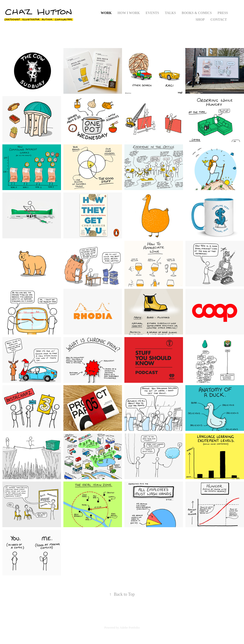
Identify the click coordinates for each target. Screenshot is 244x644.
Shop (200, 20)
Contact (219, 20)
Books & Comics (197, 13)
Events (152, 13)
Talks (170, 13)
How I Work (129, 13)
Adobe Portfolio (130, 627)
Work (106, 13)
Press (223, 13)
